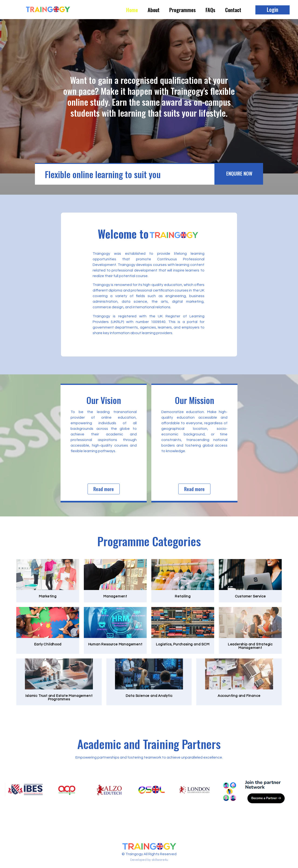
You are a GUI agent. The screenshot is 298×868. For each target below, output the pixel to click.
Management (115, 596)
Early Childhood (48, 644)
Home (132, 10)
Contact (233, 10)
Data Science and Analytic (149, 696)
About (154, 10)
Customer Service (250, 596)
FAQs (210, 10)
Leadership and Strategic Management (250, 646)
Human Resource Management (115, 644)
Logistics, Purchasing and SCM (183, 644)
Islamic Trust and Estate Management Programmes (59, 698)
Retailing (183, 596)
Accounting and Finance (239, 696)
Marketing (48, 596)
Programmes (183, 10)
